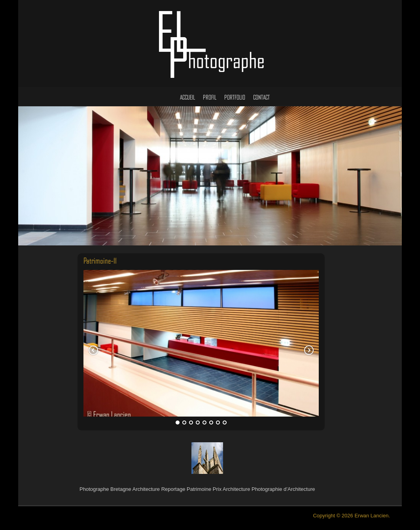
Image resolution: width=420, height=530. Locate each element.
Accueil (187, 98)
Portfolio (235, 98)
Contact (261, 98)
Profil (210, 98)
